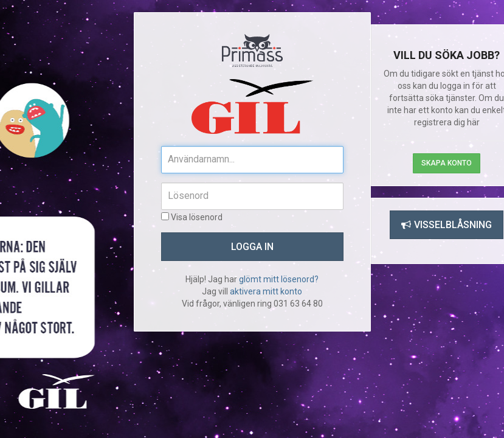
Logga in (252, 247)
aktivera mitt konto (266, 291)
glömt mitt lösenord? (279, 279)
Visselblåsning (447, 225)
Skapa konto (447, 163)
